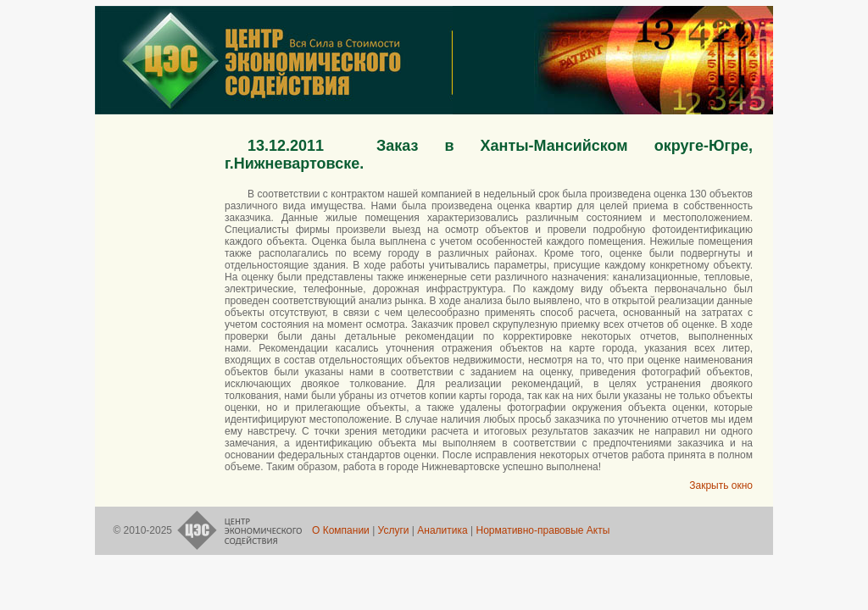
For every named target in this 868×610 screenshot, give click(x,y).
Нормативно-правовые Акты (543, 530)
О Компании (342, 530)
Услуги (393, 530)
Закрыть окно (721, 485)
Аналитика (442, 530)
